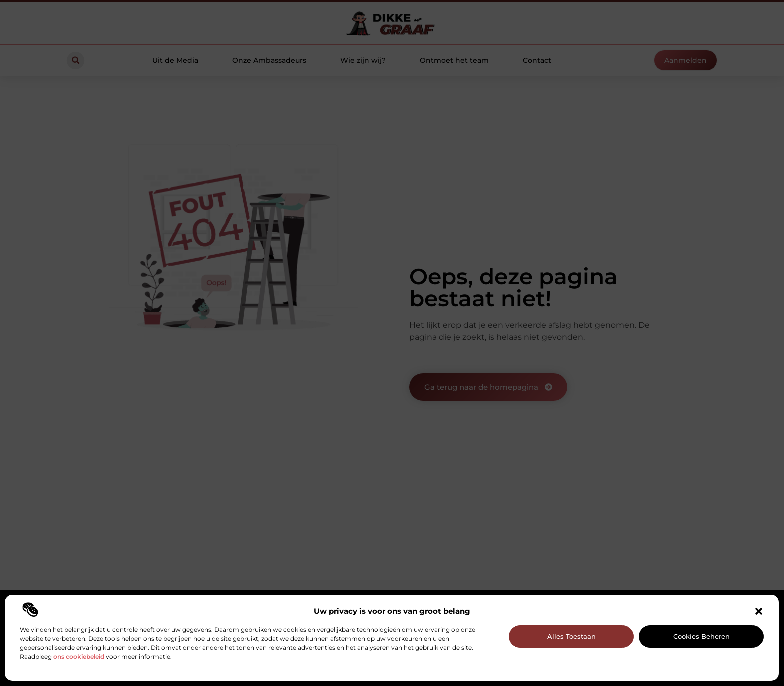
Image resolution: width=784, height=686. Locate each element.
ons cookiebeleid (79, 657)
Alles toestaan (572, 636)
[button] (759, 611)
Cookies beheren (702, 636)
